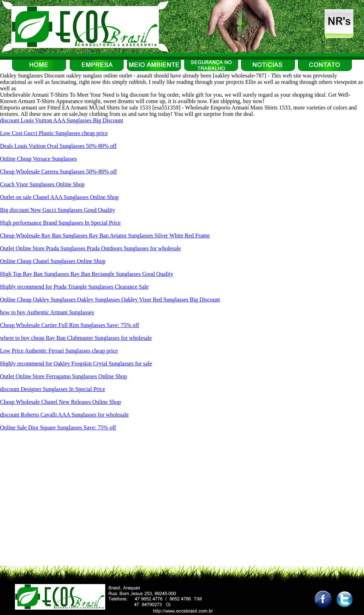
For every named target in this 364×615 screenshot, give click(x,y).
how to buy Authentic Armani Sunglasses (47, 312)
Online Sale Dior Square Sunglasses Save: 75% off (58, 427)
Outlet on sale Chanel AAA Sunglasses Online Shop (59, 197)
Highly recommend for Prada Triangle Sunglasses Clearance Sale (74, 287)
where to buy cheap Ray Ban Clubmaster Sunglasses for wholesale (76, 338)
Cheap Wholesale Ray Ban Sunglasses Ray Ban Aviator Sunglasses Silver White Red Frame (105, 236)
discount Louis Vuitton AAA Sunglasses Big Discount (61, 120)
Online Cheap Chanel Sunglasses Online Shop (53, 261)
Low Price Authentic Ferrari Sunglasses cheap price (59, 351)
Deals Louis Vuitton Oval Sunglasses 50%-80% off (58, 146)
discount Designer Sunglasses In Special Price (53, 389)
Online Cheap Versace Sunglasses (38, 159)
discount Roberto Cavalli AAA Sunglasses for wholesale (64, 415)
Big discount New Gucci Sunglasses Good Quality (58, 210)
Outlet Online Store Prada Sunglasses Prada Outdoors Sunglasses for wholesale (90, 248)
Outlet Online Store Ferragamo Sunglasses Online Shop (63, 376)
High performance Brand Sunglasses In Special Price (60, 223)
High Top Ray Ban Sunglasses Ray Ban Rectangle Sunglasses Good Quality (87, 274)
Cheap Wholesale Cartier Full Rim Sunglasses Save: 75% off (69, 325)
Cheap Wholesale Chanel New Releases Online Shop (60, 402)
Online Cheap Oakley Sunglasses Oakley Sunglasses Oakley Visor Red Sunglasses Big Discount (110, 300)
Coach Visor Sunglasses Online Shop (42, 184)
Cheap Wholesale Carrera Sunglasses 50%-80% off (58, 172)
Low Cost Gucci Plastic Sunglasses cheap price (54, 133)
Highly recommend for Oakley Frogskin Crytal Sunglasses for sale (76, 363)
